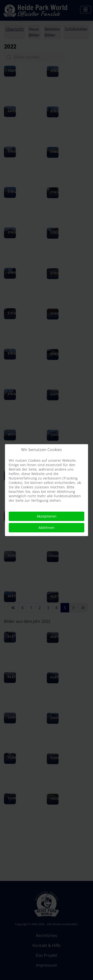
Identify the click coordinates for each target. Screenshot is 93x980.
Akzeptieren (47, 516)
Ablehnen (46, 528)
